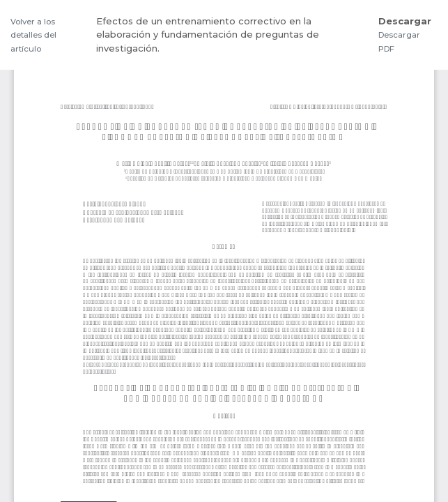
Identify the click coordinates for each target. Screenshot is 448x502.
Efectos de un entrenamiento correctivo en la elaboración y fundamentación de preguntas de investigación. (208, 35)
